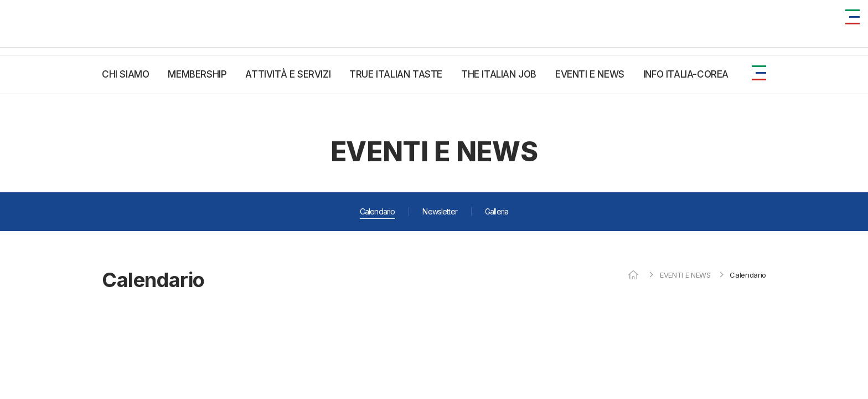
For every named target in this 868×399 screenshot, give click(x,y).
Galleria (497, 211)
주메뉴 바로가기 (0, 0)
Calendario (378, 211)
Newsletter (440, 211)
